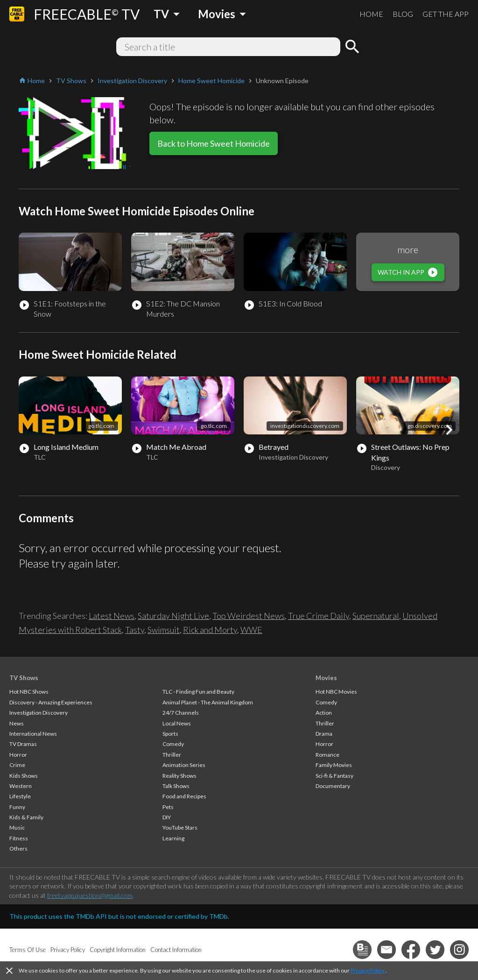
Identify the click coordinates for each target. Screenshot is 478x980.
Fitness (19, 838)
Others (18, 849)
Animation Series (184, 765)
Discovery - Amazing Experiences (51, 702)
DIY (167, 817)
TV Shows (24, 678)
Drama (324, 734)
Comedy (173, 744)
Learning (173, 838)
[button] (449, 430)
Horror (18, 755)
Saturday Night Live (173, 616)
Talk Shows (176, 786)
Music (17, 827)
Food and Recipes (184, 796)
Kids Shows (24, 776)
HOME (371, 14)
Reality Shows (179, 776)
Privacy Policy (368, 970)
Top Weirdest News (249, 616)
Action (324, 713)
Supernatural (376, 616)
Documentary (333, 786)
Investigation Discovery (39, 713)
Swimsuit (164, 630)
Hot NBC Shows (29, 692)
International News (33, 734)
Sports (170, 734)
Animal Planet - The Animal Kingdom (208, 702)
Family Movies (334, 765)
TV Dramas (23, 744)
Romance (327, 755)
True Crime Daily (319, 616)
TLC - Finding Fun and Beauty (198, 692)
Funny (17, 807)
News (17, 723)
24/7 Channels (181, 713)
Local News (177, 723)
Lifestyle (20, 796)
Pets (168, 807)
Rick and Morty (210, 630)
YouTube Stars (180, 827)
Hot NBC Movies (336, 692)
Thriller (172, 755)
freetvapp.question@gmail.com (90, 895)
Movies (326, 678)
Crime (17, 765)
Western (21, 786)
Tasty (135, 630)
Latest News (112, 616)
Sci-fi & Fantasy (334, 776)
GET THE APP (446, 14)
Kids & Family (26, 817)
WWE (251, 630)
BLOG (403, 14)
